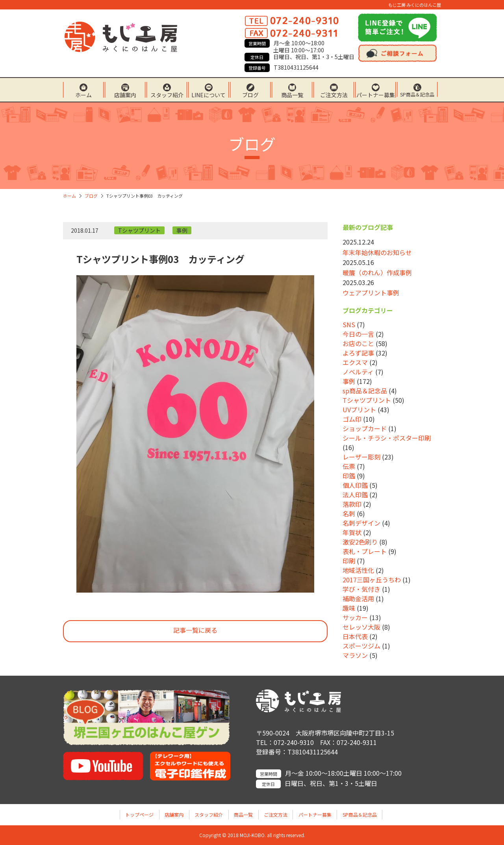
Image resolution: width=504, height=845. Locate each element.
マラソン (355, 655)
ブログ (250, 94)
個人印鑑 (355, 485)
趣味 (349, 608)
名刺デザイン (361, 523)
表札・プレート (365, 551)
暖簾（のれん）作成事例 (377, 272)
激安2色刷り (360, 542)
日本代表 (355, 636)
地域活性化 (358, 570)
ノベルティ (358, 372)
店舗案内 (125, 94)
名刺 (349, 513)
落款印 (352, 504)
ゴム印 (352, 419)
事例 (182, 230)
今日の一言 (358, 334)
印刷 (349, 561)
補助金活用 (358, 599)
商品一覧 (292, 94)
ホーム (83, 94)
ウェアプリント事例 (371, 293)
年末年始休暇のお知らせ (377, 252)
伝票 (349, 466)
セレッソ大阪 (361, 627)
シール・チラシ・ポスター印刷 (387, 438)
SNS (349, 324)
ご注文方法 (334, 94)
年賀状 (352, 532)
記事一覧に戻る (195, 630)
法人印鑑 (355, 495)
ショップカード (365, 428)
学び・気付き (361, 589)
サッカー (355, 617)
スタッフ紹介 (167, 94)
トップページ (139, 814)
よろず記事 (358, 353)
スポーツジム (361, 646)
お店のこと (358, 343)
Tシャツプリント (139, 230)
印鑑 (349, 476)
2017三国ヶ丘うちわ (372, 580)
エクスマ (355, 362)
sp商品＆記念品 (365, 391)
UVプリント (359, 410)
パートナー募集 (376, 94)
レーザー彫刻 (361, 457)
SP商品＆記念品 (417, 94)
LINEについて (208, 94)
